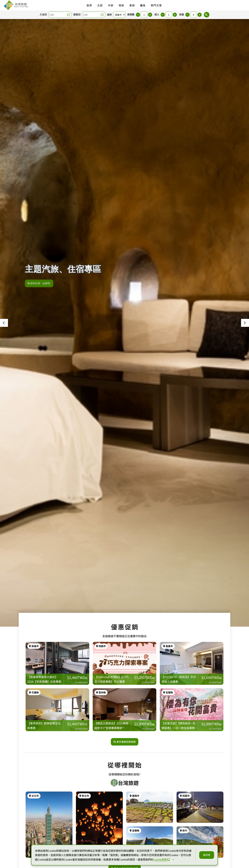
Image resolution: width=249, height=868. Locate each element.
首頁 (89, 5)
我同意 (207, 855)
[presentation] (4, 323)
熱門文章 (156, 5)
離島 (143, 5)
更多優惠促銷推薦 (125, 742)
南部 (121, 5)
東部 (132, 5)
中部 (111, 5)
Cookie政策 (162, 859)
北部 (100, 5)
